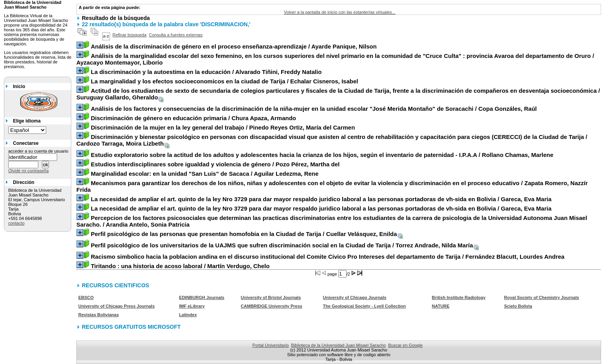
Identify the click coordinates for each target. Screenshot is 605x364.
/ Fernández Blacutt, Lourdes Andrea (328, 257)
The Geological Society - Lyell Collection (365, 306)
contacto (16, 223)
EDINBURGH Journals (202, 297)
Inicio (19, 86)
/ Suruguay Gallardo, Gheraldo (338, 94)
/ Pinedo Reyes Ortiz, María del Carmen (223, 127)
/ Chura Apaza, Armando (193, 118)
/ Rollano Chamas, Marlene (322, 155)
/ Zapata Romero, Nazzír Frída (332, 186)
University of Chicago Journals (355, 297)
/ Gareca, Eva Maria (321, 199)
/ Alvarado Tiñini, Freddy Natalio (206, 72)
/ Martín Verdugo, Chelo (180, 266)
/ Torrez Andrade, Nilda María (282, 245)
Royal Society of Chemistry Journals (541, 297)
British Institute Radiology (459, 297)
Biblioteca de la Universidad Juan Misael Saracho (339, 345)
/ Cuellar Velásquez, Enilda (244, 234)
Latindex (188, 315)
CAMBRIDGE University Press (272, 306)
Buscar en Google (405, 345)
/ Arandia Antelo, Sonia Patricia (332, 221)
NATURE (441, 306)
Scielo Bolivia (518, 306)
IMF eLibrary (192, 306)
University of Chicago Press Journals (116, 306)
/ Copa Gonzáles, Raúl (314, 109)
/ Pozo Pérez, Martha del (215, 164)
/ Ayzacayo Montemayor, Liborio (335, 59)
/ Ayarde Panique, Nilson (234, 46)
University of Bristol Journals (271, 297)
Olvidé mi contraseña (28, 171)
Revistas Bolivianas (98, 315)
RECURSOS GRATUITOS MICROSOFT (131, 327)
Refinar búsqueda (129, 35)
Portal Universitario (271, 345)
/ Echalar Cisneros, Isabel (224, 81)
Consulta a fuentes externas (176, 35)
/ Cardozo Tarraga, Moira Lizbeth (332, 140)
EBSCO (86, 297)
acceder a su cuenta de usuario (38, 151)
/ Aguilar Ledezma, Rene (205, 174)
